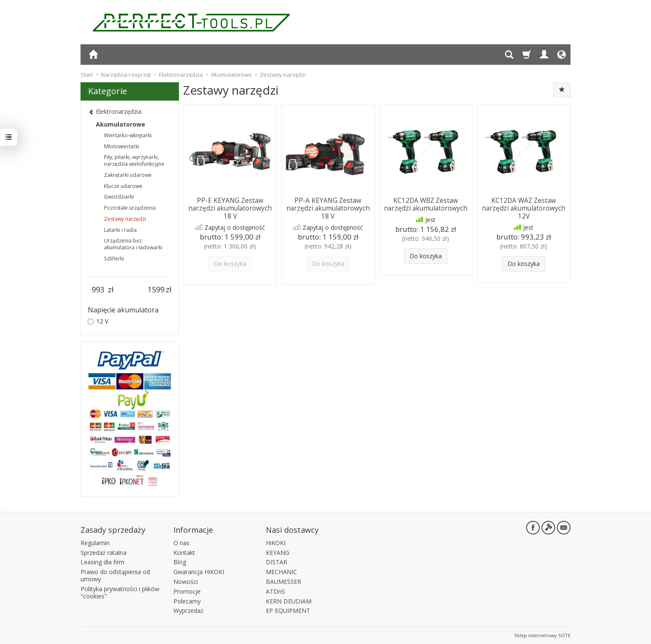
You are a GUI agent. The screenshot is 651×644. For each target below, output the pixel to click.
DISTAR (277, 562)
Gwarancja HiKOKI (199, 572)
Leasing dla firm (102, 562)
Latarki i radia (120, 230)
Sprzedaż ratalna (104, 552)
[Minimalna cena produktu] (98, 290)
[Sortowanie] (562, 90)
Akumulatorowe (121, 124)
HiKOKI (276, 542)
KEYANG (278, 552)
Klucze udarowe (123, 186)
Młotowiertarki (122, 146)
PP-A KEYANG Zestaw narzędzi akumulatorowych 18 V (328, 208)
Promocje (187, 591)
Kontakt (184, 552)
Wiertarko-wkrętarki (128, 135)
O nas (181, 542)
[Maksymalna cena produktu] (156, 290)
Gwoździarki (119, 197)
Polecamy (187, 601)
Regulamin (95, 542)
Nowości (186, 582)
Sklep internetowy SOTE (542, 635)
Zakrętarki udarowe (128, 175)
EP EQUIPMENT (288, 611)
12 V (98, 321)
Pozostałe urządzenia (130, 208)
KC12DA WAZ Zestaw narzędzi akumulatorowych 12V (524, 208)
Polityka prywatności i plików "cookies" (120, 592)
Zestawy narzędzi (125, 219)
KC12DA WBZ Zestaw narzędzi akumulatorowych (426, 204)
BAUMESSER (284, 582)
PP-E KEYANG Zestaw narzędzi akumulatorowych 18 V (230, 208)
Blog (180, 562)
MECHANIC (281, 572)
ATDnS (275, 591)
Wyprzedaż (189, 611)
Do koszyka (426, 256)
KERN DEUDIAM (289, 601)
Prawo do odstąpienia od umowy (115, 575)
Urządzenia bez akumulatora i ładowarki (133, 244)
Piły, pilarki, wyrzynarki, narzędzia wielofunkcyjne (134, 160)
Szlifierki (114, 258)
